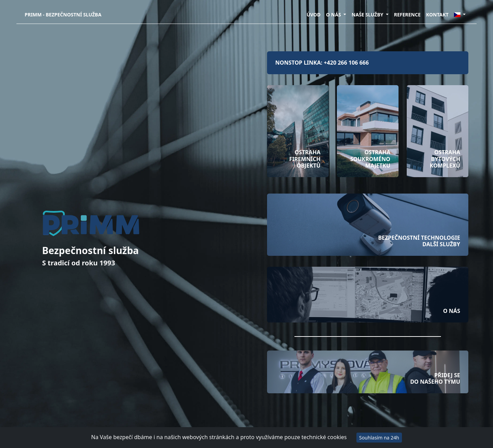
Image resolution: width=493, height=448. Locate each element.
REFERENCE (407, 15)
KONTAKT (438, 15)
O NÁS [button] (334, 15)
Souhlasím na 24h (379, 438)
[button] (460, 15)
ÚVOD (313, 15)
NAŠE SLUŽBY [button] (368, 15)
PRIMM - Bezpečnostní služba (63, 15)
